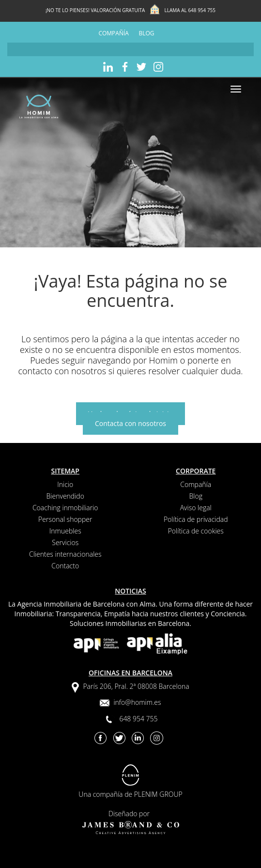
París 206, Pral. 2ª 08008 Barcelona (136, 686)
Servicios (65, 542)
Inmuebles (65, 531)
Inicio (65, 484)
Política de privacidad (196, 519)
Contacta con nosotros (130, 423)
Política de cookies (196, 531)
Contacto (65, 566)
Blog (147, 33)
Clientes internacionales (65, 554)
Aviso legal (196, 508)
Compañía (113, 33)
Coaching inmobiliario (65, 508)
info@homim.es (137, 702)
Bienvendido (65, 496)
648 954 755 (202, 10)
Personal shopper (65, 519)
